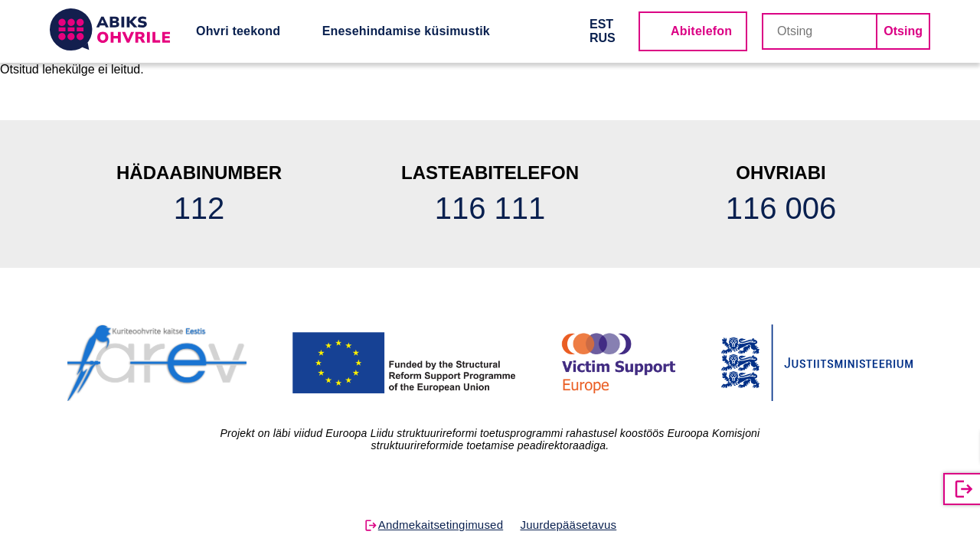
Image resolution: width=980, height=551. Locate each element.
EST (601, 24)
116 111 (490, 208)
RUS (603, 38)
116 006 (781, 208)
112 (199, 208)
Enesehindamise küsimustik (406, 31)
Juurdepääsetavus (568, 525)
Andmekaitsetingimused (441, 525)
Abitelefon (701, 31)
